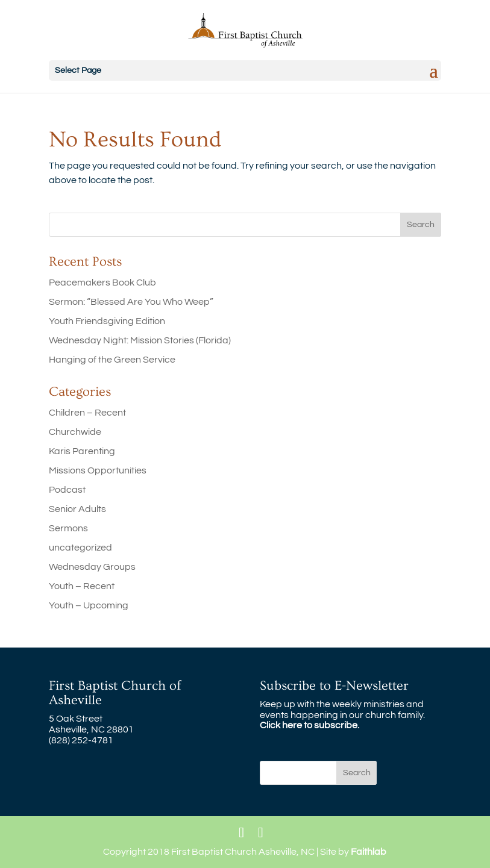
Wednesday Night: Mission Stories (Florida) (140, 340)
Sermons (68, 528)
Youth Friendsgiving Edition (107, 321)
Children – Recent (87, 413)
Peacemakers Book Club (102, 283)
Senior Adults (77, 509)
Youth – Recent (82, 586)
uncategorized (80, 548)
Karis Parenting (82, 451)
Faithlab (369, 852)
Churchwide (75, 432)
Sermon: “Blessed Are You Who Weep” (131, 302)
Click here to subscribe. (309, 725)
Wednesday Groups (92, 567)
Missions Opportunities (98, 470)
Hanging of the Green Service (112, 360)
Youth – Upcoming (89, 605)
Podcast (67, 490)
